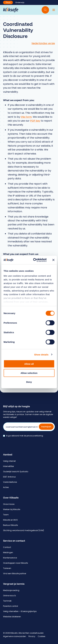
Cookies (42, 636)
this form (26, 117)
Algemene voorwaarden (15, 636)
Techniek (7, 601)
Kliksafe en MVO (10, 520)
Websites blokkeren (12, 617)
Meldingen (8, 552)
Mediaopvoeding (11, 590)
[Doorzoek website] (45, 10)
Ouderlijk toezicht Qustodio (16, 472)
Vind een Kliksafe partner (15, 573)
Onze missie (9, 504)
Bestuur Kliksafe (10, 525)
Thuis (8, 2)
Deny (29, 382)
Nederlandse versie (43, 43)
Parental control (11, 606)
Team (6, 515)
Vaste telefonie (10, 482)
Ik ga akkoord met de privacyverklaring (25, 436)
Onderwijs (20, 2)
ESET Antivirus (9, 477)
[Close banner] (53, 260)
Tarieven (7, 568)
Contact (7, 547)
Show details (41, 354)
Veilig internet (9, 461)
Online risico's (10, 596)
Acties (6, 487)
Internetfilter (9, 466)
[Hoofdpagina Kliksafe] (11, 10)
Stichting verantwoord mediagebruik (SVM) (24, 530)
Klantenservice (10, 558)
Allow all (29, 364)
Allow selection (29, 373)
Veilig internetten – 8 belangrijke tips (20, 611)
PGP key (35, 121)
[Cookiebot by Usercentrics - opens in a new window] (35, 260)
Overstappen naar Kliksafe (15, 563)
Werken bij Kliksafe (12, 509)
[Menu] (54, 10)
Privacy (32, 636)
